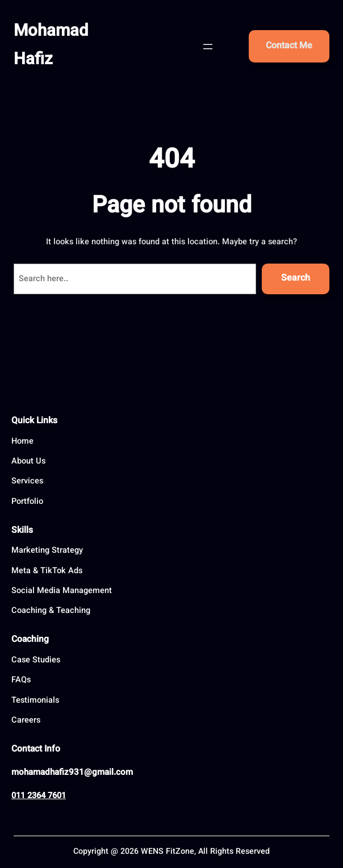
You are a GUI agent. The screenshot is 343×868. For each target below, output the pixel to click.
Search (296, 279)
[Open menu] (208, 47)
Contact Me (289, 46)
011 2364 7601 (39, 796)
